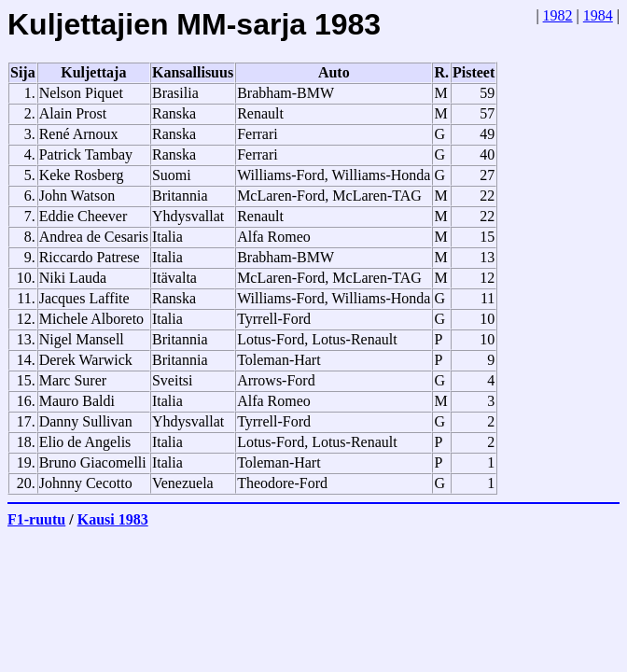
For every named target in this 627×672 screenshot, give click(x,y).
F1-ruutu (36, 519)
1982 (558, 15)
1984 (598, 15)
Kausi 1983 (113, 519)
